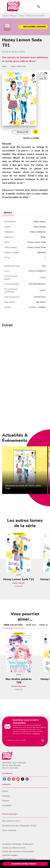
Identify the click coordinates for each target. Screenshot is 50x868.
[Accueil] (13, 6)
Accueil (5, 16)
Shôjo (22, 16)
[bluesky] (9, 779)
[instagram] (13, 779)
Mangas (13, 16)
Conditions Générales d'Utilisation (18, 844)
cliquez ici (36, 734)
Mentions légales (10, 855)
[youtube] (18, 779)
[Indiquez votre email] (22, 740)
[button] (33, 27)
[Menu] (41, 6)
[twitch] (27, 779)
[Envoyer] (43, 741)
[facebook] (4, 779)
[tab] (8, 213)
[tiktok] (23, 779)
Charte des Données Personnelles (18, 852)
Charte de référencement (14, 848)
